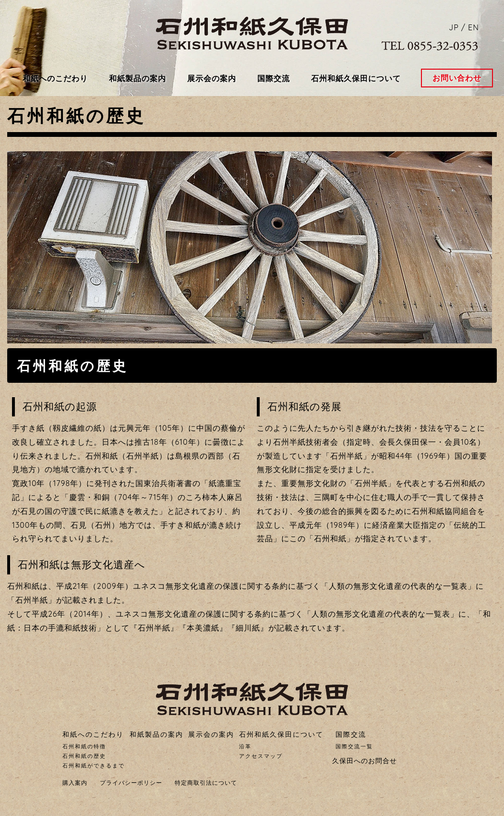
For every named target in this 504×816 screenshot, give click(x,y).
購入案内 (75, 783)
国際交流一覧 (354, 746)
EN (474, 27)
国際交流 (274, 78)
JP (454, 27)
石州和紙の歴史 (84, 756)
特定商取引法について (206, 783)
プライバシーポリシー (131, 783)
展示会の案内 (212, 78)
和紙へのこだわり (55, 78)
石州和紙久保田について (356, 78)
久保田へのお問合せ (365, 761)
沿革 (245, 746)
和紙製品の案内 (138, 78)
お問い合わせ (457, 78)
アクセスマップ (261, 756)
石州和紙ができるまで (94, 766)
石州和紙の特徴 (84, 746)
